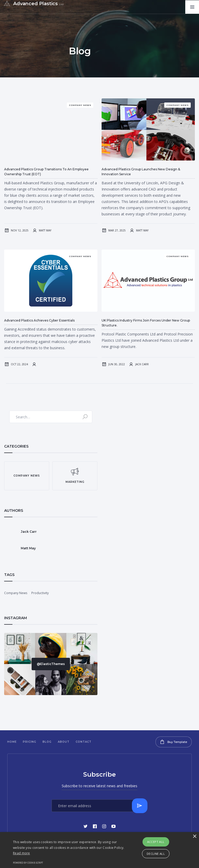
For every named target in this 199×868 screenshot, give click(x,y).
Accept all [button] (156, 842)
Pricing (30, 742)
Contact (84, 742)
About (64, 742)
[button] (192, 7)
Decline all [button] (156, 854)
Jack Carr (142, 364)
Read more (22, 853)
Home (12, 742)
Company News (16, 593)
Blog (47, 742)
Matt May (45, 230)
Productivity (40, 593)
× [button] (194, 837)
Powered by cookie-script (28, 863)
